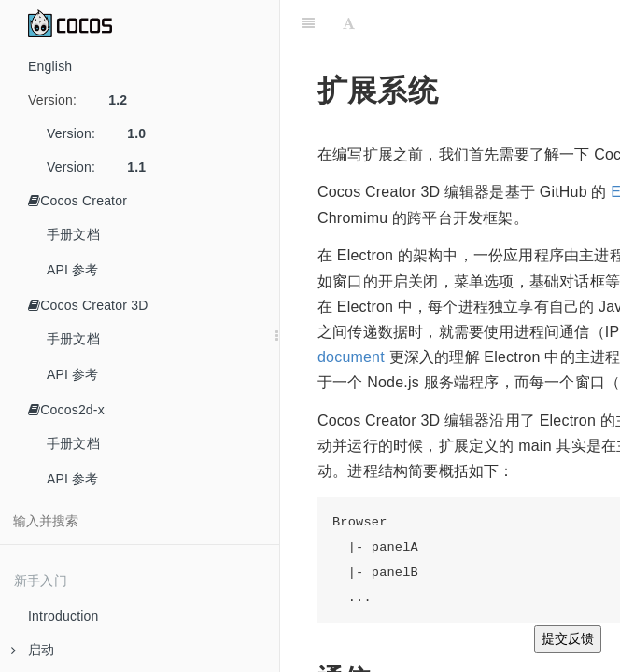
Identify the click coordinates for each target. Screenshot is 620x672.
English (50, 66)
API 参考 (73, 270)
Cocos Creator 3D (88, 305)
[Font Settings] (349, 23)
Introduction (63, 616)
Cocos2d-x (66, 410)
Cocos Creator (77, 201)
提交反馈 (568, 638)
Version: (85, 100)
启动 (33, 650)
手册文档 (73, 234)
